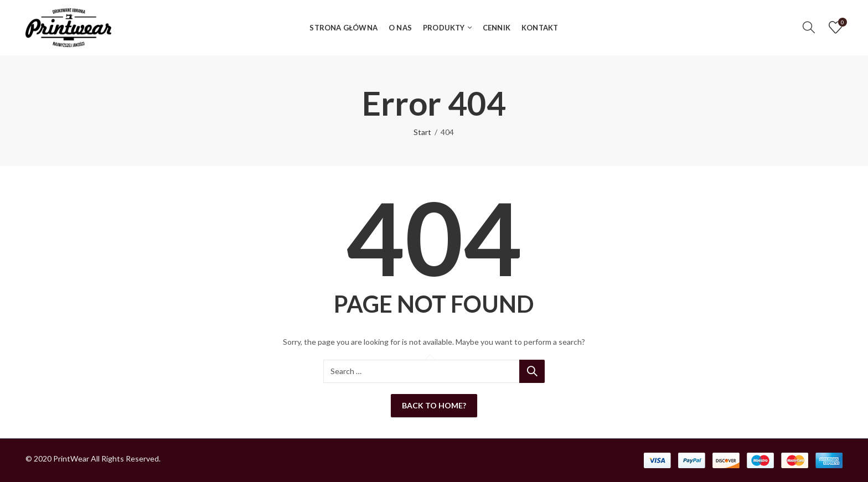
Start (422, 132)
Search (532, 371)
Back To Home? (434, 405)
